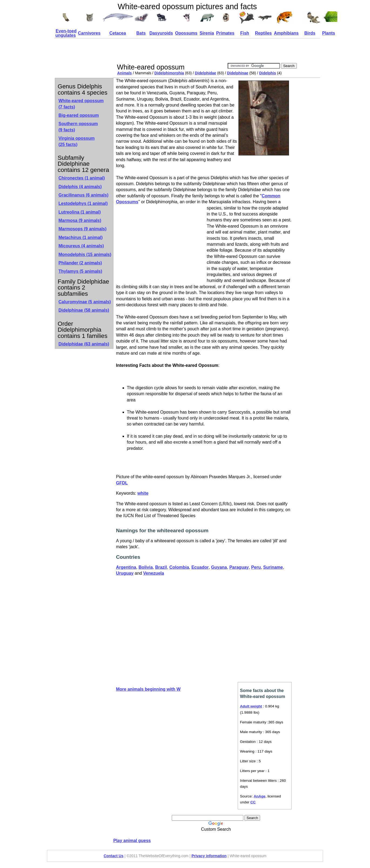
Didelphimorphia (169, 73)
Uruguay (125, 573)
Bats (141, 33)
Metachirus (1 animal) (81, 237)
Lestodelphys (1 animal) (83, 203)
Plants (329, 33)
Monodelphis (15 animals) (85, 255)
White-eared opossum (81, 104)
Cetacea (118, 33)
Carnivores (89, 33)
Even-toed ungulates (66, 33)
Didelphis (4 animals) (80, 187)
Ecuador (200, 567)
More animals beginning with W (148, 689)
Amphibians (286, 33)
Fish (245, 33)
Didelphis (268, 73)
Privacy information (209, 856)
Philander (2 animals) (80, 263)
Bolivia (146, 567)
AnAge (260, 796)
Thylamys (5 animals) (80, 271)
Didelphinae (238, 73)
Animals (125, 73)
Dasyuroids (161, 33)
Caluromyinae (85, 302)
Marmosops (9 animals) (83, 229)
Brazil (161, 567)
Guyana (219, 567)
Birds (310, 33)
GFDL (122, 483)
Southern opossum (78, 127)
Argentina (126, 567)
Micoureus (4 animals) (81, 246)
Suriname (273, 567)
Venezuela (154, 573)
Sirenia (207, 33)
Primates (225, 33)
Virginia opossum (77, 141)
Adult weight (251, 706)
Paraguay (239, 567)
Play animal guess (132, 841)
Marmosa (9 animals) (80, 220)
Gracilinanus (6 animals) (84, 195)
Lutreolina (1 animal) (80, 212)
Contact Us (114, 856)
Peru (256, 567)
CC (253, 802)
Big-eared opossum (79, 115)
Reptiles (263, 33)
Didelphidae (205, 73)
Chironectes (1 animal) (82, 178)
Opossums (186, 33)
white (143, 493)
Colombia (179, 567)
